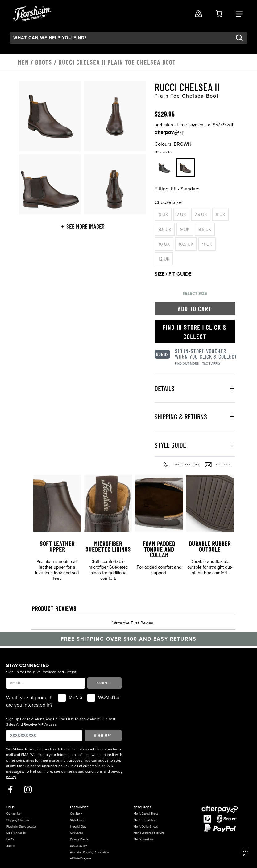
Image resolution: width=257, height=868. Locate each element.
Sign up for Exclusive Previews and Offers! (41, 672)
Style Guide (77, 820)
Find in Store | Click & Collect (195, 332)
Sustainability (79, 846)
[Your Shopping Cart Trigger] (219, 13)
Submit (104, 683)
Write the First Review (133, 623)
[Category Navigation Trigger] (239, 13)
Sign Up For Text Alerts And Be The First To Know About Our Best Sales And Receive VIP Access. (61, 722)
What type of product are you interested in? (29, 701)
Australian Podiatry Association (89, 852)
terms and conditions (85, 771)
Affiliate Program (81, 858)
